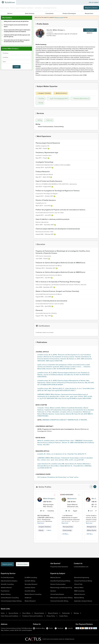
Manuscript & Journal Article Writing (61, 598)
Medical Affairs (79, 588)
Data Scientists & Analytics (9, 581)
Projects (23, 8)
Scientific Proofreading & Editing (60, 581)
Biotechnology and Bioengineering (61, 588)
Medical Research (30, 601)
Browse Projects (53, 613)
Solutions (31, 8)
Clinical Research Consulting (10, 598)
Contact (17, 67)
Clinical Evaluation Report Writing (11, 601)
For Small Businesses (7, 578)
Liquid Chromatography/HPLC (59, 99)
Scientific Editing (30, 591)
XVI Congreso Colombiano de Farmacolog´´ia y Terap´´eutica (58, 477)
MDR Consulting (79, 591)
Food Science (5, 591)
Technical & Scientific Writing (59, 601)
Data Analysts (30, 13)
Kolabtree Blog (39, 628)
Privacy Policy (51, 616)
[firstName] (16, 53)
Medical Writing (6, 594)
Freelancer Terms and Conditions (32, 616)
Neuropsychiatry (68, 527)
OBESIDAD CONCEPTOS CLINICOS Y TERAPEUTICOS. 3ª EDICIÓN (65, 420)
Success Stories (14, 613)
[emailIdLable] (16, 62)
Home (3, 613)
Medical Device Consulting (33, 594)
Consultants (49, 13)
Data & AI (49, 120)
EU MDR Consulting (31, 578)
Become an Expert (32, 565)
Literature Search (30, 588)
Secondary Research (31, 584)
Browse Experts (39, 613)
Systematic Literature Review (83, 601)
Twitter (50, 628)
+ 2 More (49, 530)
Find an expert (15, 8)
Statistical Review (6, 588)
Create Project (90, 30)
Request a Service (91, 8)
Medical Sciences (61, 93)
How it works (5, 8)
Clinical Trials (78, 584)
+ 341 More (65, 534)
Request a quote (59, 17)
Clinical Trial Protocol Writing (83, 581)
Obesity (40, 103)
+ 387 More (89, 534)
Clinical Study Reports (57, 594)
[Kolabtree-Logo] (8, 2)
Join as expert (94, 2)
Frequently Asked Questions (59, 567)
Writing (39, 120)
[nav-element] (91, 487)
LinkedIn (69, 628)
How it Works (26, 613)
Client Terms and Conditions (10, 616)
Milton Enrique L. (49, 499)
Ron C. (94, 499)
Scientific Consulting (7, 584)
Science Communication (58, 584)
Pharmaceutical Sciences (81, 99)
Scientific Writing (30, 581)
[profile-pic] (40, 500)
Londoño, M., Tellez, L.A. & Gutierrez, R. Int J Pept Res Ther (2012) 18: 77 (62, 454)
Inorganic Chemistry (44, 93)
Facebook (59, 628)
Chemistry (41, 99)
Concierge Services (50, 8)
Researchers (89, 13)
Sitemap (76, 613)
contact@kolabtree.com (81, 567)
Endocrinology (67, 530)
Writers (10, 13)
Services (39, 8)
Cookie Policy (63, 616)
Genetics (53, 591)
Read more (41, 523)
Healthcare (28, 598)
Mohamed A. (72, 499)
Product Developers (69, 13)
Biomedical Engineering (82, 578)
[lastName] (16, 57)
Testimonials (66, 613)
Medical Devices (55, 578)
